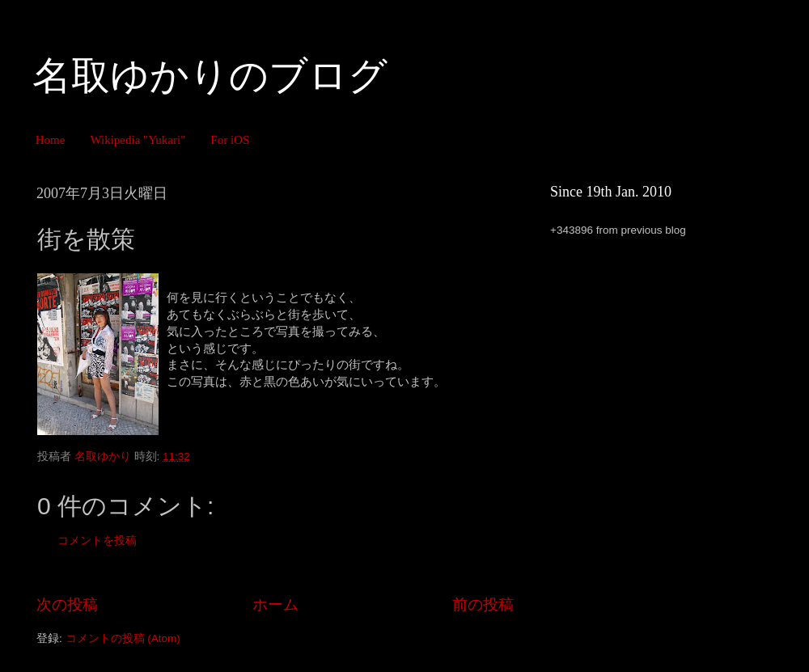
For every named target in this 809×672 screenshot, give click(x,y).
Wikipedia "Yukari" (138, 140)
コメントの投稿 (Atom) (123, 638)
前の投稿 (483, 604)
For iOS (230, 140)
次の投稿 (67, 604)
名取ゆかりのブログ (210, 76)
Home (51, 140)
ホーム (275, 604)
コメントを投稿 (97, 541)
